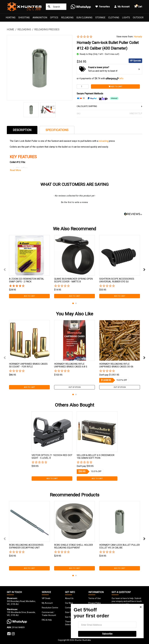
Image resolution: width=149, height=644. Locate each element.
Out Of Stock (75, 387)
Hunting (11, 18)
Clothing (114, 18)
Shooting (24, 18)
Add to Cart (115, 87)
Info (121, 78)
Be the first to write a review (74, 202)
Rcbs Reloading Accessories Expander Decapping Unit (26, 546)
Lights (126, 18)
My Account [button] (122, 7)
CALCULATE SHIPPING (109, 106)
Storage (100, 18)
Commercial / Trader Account (49, 614)
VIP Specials (135, 61)
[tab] (22, 130)
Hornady (138, 37)
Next (144, 270)
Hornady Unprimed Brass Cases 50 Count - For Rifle (28, 365)
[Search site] (49, 7)
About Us (69, 598)
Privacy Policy (95, 603)
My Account (47, 603)
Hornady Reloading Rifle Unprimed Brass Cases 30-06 (116, 365)
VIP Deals (46, 598)
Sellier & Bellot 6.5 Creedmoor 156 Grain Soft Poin (96, 457)
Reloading (67, 18)
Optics (54, 18)
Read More (15, 170)
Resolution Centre (50, 608)
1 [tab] (73, 303)
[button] (94, 37)
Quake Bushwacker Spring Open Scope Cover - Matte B (73, 280)
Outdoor (138, 18)
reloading (104, 141)
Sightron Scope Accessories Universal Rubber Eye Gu (117, 280)
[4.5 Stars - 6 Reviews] (29, 286)
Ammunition (40, 18)
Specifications (57, 130)
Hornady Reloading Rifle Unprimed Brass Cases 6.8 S (71, 365)
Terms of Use (95, 598)
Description (22, 130)
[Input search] (56, 7)
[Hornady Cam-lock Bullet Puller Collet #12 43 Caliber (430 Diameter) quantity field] (83, 87)
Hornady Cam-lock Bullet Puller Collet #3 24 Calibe (119, 546)
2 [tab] (76, 303)
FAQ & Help (47, 620)
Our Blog (69, 603)
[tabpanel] (29, 267)
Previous (5, 270)
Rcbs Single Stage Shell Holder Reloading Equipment (73, 546)
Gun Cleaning (84, 18)
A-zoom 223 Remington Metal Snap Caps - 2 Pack (27, 280)
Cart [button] (138, 6)
